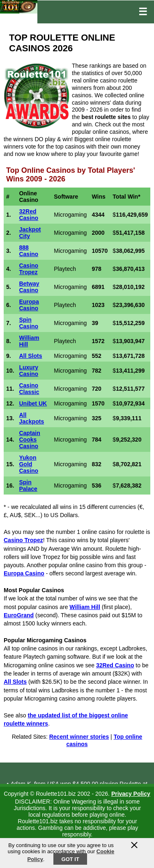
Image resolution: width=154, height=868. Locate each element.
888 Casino (29, 251)
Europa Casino (29, 305)
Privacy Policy (131, 794)
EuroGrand (19, 615)
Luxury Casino (29, 371)
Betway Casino (29, 287)
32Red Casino (29, 215)
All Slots (30, 356)
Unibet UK (33, 403)
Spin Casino (29, 323)
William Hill (85, 607)
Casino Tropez (29, 269)
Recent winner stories (79, 737)
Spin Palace (28, 486)
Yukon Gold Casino (29, 464)
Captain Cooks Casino (29, 440)
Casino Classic (29, 389)
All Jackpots (31, 418)
